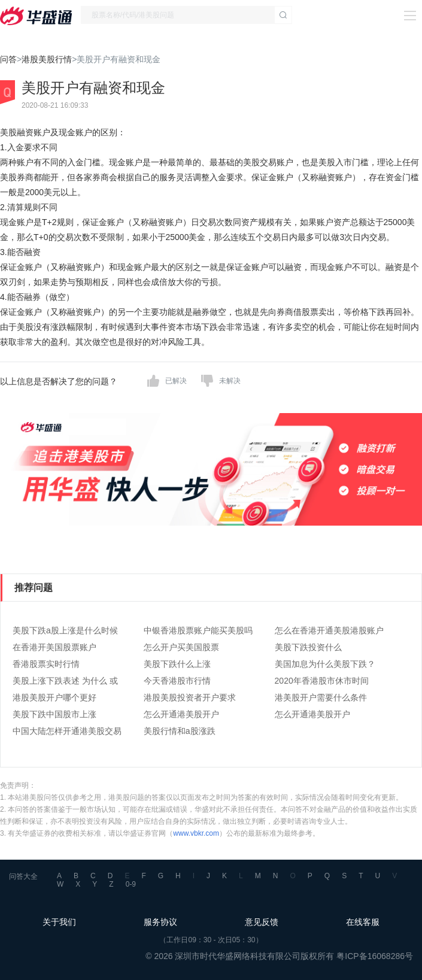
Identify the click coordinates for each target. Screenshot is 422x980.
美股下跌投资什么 (308, 647)
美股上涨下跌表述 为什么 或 (65, 681)
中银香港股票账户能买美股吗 (198, 630)
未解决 (230, 381)
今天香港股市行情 (177, 681)
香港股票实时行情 (46, 664)
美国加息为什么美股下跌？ (325, 664)
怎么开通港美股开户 (181, 714)
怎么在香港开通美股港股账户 (329, 630)
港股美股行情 (47, 59)
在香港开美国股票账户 (54, 647)
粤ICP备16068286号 (375, 956)
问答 (8, 59)
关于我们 (59, 922)
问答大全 (23, 876)
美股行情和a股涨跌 (180, 731)
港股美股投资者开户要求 (190, 697)
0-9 (131, 884)
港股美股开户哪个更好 (54, 697)
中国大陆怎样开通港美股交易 (67, 731)
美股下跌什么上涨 (177, 664)
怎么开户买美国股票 (181, 647)
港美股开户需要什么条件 (321, 697)
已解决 (176, 381)
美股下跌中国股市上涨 (54, 714)
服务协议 (160, 922)
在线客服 (363, 922)
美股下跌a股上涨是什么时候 (65, 630)
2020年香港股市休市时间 (322, 681)
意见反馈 (262, 922)
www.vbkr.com (196, 833)
